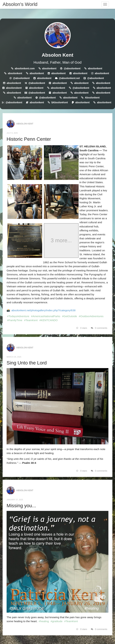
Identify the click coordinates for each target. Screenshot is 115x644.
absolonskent (14, 88)
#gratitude (57, 621)
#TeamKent (31, 320)
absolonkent (49, 68)
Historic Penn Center (29, 139)
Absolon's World (20, 4)
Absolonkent (92, 98)
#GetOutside (70, 316)
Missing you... (21, 506)
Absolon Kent (58, 55)
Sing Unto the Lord (27, 363)
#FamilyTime (15, 320)
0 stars (82, 328)
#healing (44, 621)
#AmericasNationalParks (46, 316)
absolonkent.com (25, 68)
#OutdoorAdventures (91, 316)
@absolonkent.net (69, 78)
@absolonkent (72, 68)
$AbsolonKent (60, 102)
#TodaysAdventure (18, 316)
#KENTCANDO (48, 320)
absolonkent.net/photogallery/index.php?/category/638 (44, 310)
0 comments (99, 328)
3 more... (61, 241)
